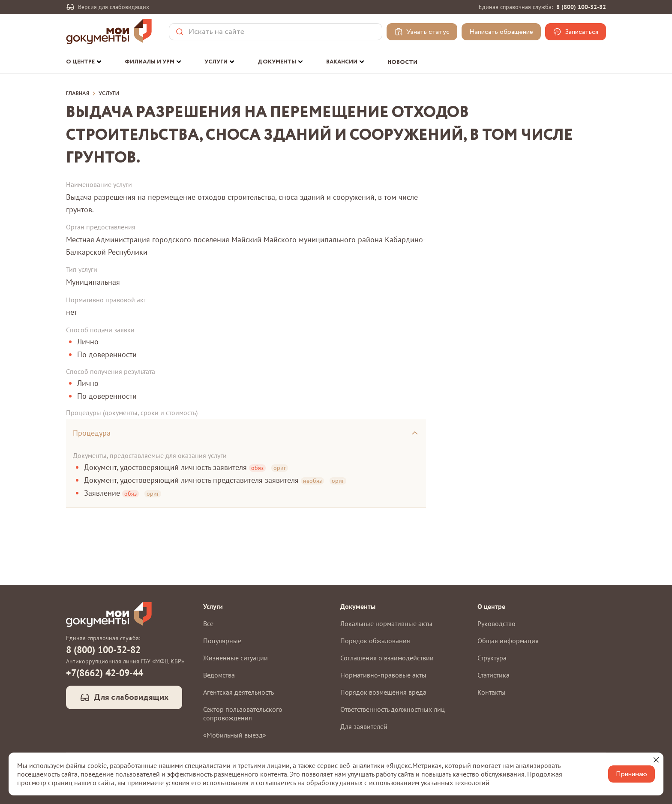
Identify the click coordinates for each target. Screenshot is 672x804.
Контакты (492, 692)
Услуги (109, 94)
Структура (492, 658)
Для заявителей (364, 726)
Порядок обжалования (375, 641)
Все (208, 623)
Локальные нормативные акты (386, 623)
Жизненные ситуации (235, 658)
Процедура (92, 433)
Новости (402, 62)
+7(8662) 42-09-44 (105, 673)
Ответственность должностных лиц (393, 709)
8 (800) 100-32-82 (581, 7)
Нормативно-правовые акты (383, 675)
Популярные (222, 641)
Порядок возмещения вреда (383, 692)
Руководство (496, 623)
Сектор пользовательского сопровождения (243, 714)
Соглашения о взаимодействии (387, 658)
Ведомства (219, 675)
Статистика (493, 675)
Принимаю (631, 774)
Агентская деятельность (238, 692)
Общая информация (508, 641)
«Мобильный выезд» (235, 735)
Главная (78, 94)
